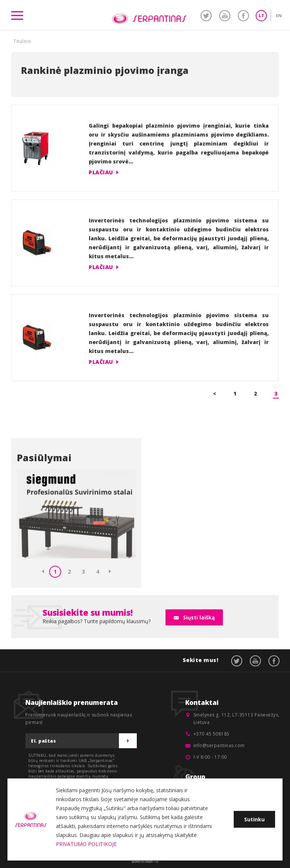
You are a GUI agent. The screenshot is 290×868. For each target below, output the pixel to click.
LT (261, 15)
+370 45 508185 (212, 734)
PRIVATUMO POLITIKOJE (86, 844)
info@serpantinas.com (219, 745)
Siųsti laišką (199, 617)
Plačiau (101, 172)
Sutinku (254, 819)
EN (279, 15)
